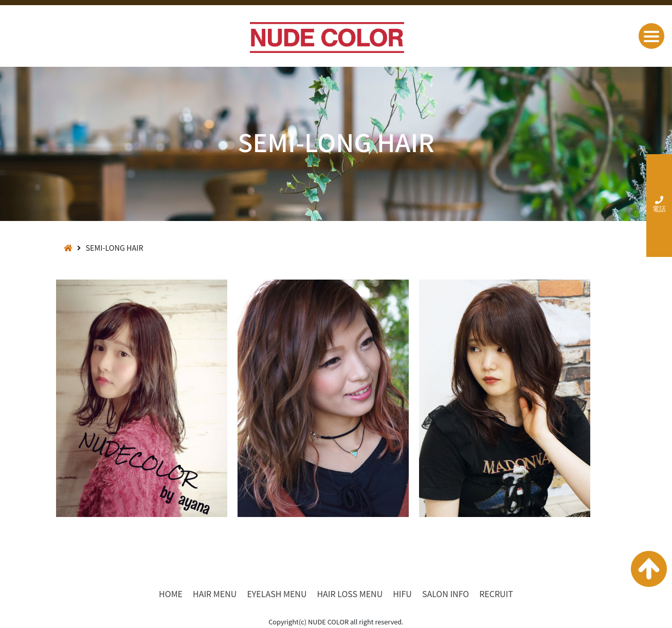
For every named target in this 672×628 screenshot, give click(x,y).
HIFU (402, 594)
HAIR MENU (215, 594)
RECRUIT (496, 594)
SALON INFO (446, 594)
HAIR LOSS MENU (350, 594)
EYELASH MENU (277, 594)
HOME (171, 594)
